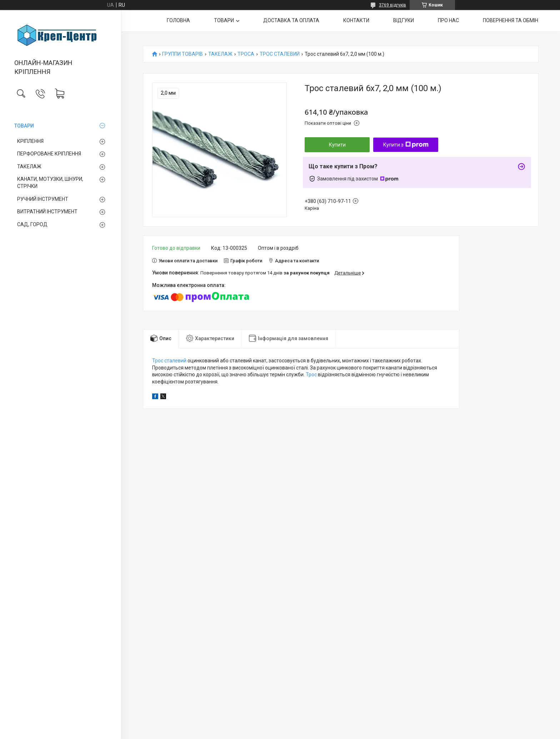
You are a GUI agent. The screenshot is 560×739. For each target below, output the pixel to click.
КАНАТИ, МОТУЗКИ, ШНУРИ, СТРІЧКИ (50, 183)
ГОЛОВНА (178, 20)
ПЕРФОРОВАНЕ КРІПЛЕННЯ (49, 154)
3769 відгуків (392, 5)
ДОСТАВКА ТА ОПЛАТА (291, 20)
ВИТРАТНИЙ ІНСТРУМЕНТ (47, 212)
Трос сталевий (169, 361)
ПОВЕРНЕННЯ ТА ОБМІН (511, 20)
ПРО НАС (448, 20)
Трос (311, 375)
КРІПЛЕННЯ (30, 141)
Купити (337, 145)
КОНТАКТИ (356, 20)
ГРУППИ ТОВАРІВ (182, 54)
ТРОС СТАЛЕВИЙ (280, 54)
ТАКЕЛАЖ (29, 167)
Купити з (406, 145)
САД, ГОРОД (32, 224)
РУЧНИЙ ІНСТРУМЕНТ (43, 199)
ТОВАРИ (24, 126)
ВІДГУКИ (404, 20)
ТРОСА (246, 54)
